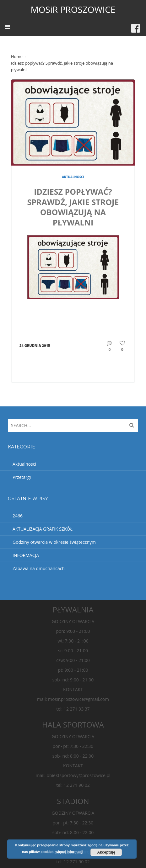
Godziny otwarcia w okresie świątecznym (54, 542)
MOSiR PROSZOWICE (73, 9)
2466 (18, 516)
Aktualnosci (73, 177)
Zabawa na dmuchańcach (39, 568)
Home (17, 56)
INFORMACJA (26, 555)
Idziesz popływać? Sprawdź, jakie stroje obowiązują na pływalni (73, 207)
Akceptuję (106, 852)
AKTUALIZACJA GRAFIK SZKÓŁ (43, 529)
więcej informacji (69, 852)
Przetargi (22, 477)
